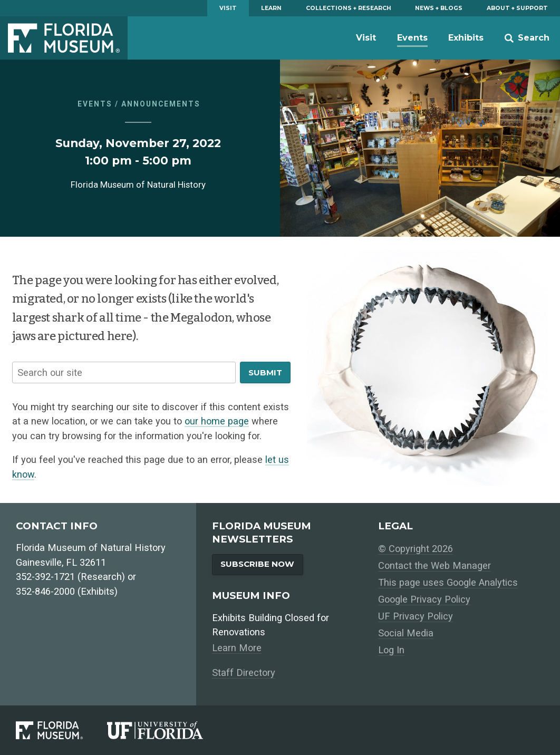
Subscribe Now (257, 564)
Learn (271, 8)
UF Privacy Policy (416, 616)
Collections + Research (349, 8)
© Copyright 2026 (416, 549)
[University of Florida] (167, 730)
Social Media (406, 633)
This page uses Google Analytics (448, 582)
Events (412, 38)
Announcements (161, 104)
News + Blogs (439, 8)
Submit (265, 372)
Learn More (237, 648)
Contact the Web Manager (435, 565)
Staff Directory (244, 672)
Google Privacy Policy (424, 599)
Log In (391, 650)
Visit (228, 8)
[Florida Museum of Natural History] (61, 730)
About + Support (517, 8)
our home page (217, 421)
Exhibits (466, 38)
